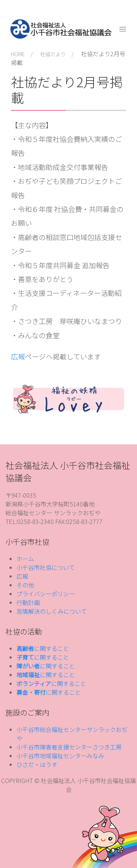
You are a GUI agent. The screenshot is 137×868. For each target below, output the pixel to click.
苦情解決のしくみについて (52, 611)
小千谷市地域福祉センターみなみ (60, 756)
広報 (18, 356)
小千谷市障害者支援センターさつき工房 (69, 747)
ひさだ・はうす (37, 764)
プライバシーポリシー (46, 594)
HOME (18, 54)
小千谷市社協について (46, 567)
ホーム (25, 559)
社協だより (53, 54)
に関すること (43, 648)
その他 (25, 585)
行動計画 (28, 602)
